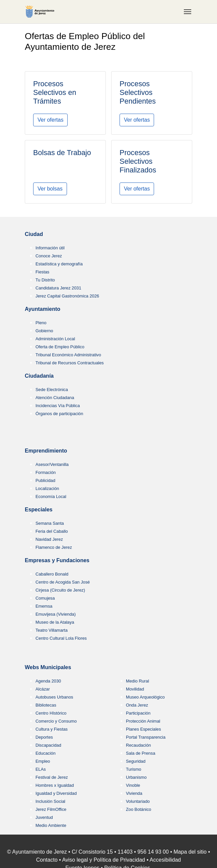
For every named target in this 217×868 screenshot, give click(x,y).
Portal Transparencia (146, 737)
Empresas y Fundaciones (57, 560)
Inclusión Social (50, 801)
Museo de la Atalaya (55, 622)
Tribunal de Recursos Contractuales (70, 363)
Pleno (41, 323)
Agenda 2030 (48, 681)
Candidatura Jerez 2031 (58, 288)
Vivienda (134, 793)
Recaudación (138, 745)
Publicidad (45, 480)
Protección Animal (143, 721)
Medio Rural (137, 681)
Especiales (39, 510)
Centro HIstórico (51, 713)
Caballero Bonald (52, 574)
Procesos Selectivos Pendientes (138, 92)
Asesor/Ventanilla (52, 464)
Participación (138, 713)
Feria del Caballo (52, 531)
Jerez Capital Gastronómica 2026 (67, 296)
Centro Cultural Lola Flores (61, 638)
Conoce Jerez (49, 256)
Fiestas (42, 272)
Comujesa (45, 598)
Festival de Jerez (52, 777)
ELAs (41, 769)
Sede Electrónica (52, 390)
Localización (47, 488)
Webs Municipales (48, 667)
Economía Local (51, 497)
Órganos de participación (59, 414)
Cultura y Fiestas (52, 729)
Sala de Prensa (141, 753)
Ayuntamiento (43, 309)
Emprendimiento (46, 451)
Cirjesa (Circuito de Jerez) (60, 590)
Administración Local (55, 339)
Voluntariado (138, 801)
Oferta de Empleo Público (60, 347)
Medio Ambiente (51, 825)
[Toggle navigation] (188, 12)
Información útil (50, 248)
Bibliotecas (46, 705)
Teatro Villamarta (52, 630)
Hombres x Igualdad (55, 785)
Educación (46, 753)
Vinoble (133, 785)
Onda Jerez (137, 705)
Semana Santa (50, 523)
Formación (46, 472)
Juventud (44, 817)
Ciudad (34, 234)
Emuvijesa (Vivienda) (56, 614)
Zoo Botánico (138, 809)
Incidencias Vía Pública (58, 406)
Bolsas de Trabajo (62, 153)
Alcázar (43, 689)
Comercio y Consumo (56, 721)
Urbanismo (136, 777)
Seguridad (136, 761)
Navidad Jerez (49, 539)
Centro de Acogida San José (63, 582)
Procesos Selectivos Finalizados (138, 161)
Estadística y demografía (59, 264)
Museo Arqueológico (145, 697)
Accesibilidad (165, 860)
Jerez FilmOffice (51, 809)
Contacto (47, 860)
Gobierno (44, 331)
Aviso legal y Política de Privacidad (103, 860)
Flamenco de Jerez (54, 547)
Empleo (43, 761)
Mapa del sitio (190, 852)
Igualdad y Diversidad (56, 793)
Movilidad (135, 689)
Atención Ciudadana (55, 398)
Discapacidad (48, 745)
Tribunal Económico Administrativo (68, 355)
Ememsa (44, 606)
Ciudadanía (39, 376)
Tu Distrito (45, 280)
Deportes (44, 737)
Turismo (134, 769)
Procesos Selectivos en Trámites (55, 92)
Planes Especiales (143, 729)
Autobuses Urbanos (54, 697)
